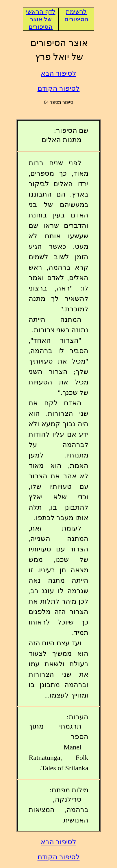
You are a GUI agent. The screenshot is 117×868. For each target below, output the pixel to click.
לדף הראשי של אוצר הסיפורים (41, 19)
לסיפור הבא (58, 73)
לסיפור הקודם (59, 88)
